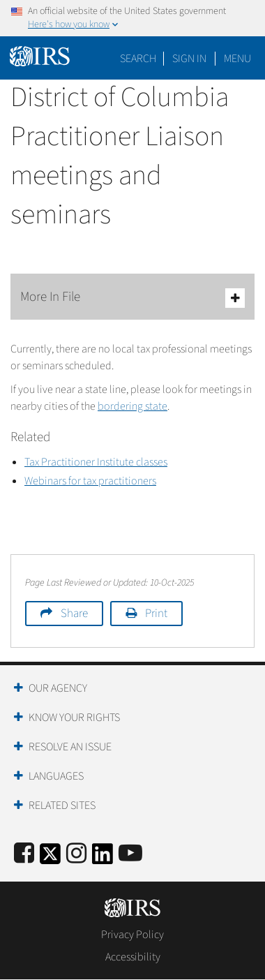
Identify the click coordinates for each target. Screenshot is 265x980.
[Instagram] (76, 854)
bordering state (132, 406)
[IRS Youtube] (130, 854)
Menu (237, 59)
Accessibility (133, 957)
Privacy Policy (132, 935)
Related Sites (62, 805)
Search (138, 59)
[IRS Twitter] (50, 858)
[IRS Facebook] (24, 854)
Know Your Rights (74, 718)
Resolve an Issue (70, 747)
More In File (132, 298)
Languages (56, 776)
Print (156, 614)
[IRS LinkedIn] (103, 858)
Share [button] (74, 614)
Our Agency (58, 688)
